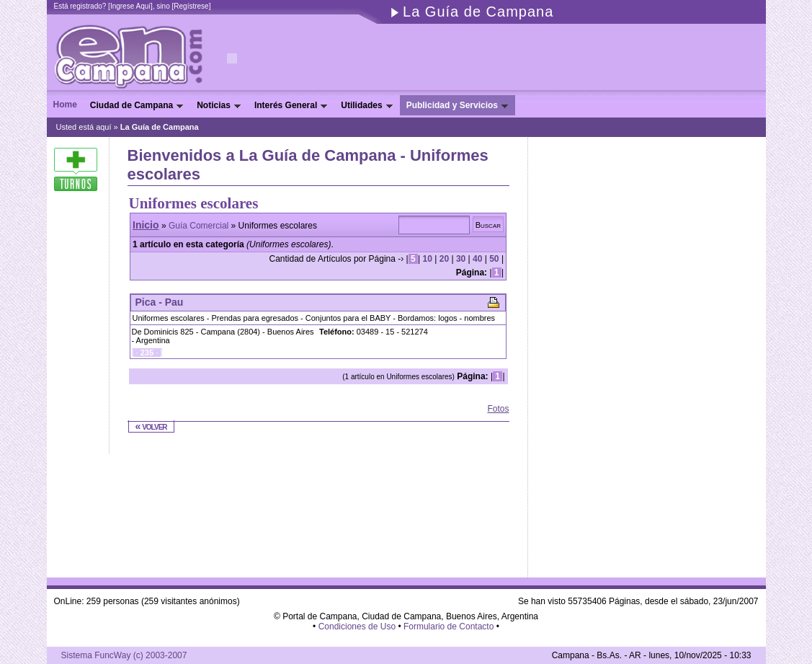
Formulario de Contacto (449, 627)
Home (65, 105)
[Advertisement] (296, 409)
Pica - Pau (160, 302)
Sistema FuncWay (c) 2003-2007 (124, 655)
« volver (151, 426)
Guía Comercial (198, 226)
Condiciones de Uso (357, 627)
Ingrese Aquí (130, 6)
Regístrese (191, 6)
